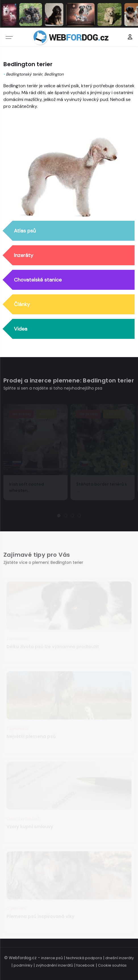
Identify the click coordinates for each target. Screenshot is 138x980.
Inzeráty (24, 256)
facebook (85, 965)
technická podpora (84, 958)
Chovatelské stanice (38, 280)
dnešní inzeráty (120, 958)
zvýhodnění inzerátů (54, 965)
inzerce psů (52, 958)
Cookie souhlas (112, 965)
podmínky (23, 965)
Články (22, 305)
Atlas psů (25, 231)
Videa (21, 329)
